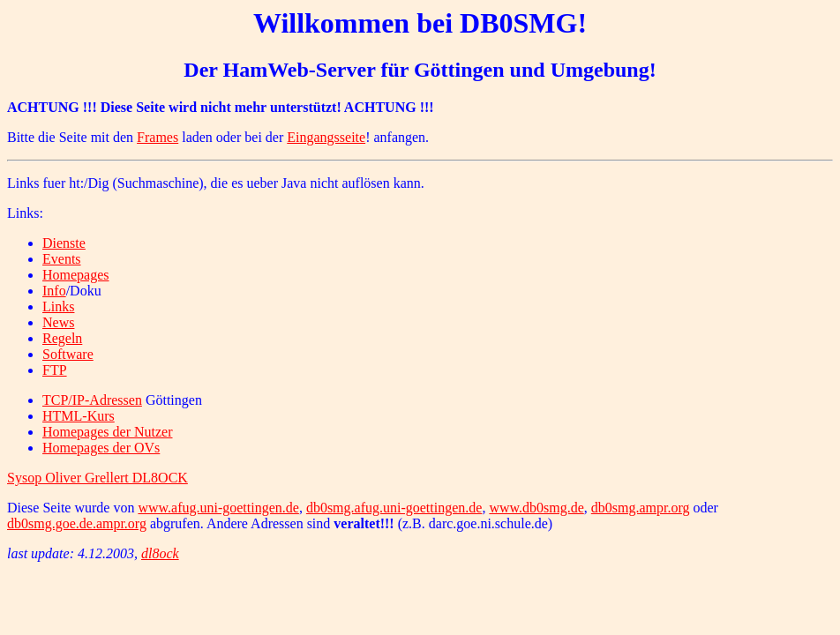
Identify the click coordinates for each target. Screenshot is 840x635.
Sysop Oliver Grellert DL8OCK (97, 478)
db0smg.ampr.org (641, 508)
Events (62, 259)
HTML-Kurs (79, 416)
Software (68, 354)
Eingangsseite (326, 137)
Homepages (76, 275)
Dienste (64, 243)
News (58, 322)
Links (58, 306)
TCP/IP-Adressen (92, 400)
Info (54, 291)
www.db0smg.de (536, 508)
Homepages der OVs (101, 448)
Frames (157, 137)
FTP (55, 370)
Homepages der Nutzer (108, 432)
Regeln (62, 338)
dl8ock (160, 553)
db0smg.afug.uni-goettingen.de (394, 508)
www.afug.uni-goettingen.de (218, 508)
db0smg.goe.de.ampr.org (77, 523)
